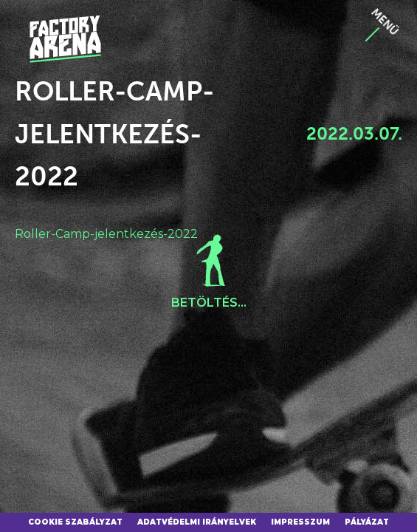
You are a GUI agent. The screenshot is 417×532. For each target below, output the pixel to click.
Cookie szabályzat (75, 522)
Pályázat (367, 522)
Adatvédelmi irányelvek (197, 522)
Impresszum (300, 522)
